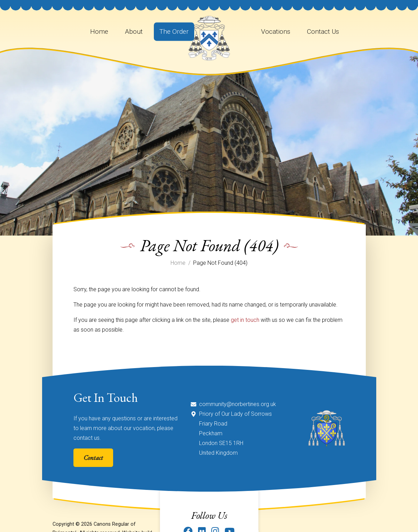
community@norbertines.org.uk (238, 404)
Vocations (276, 31)
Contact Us (323, 31)
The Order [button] (174, 31)
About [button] (134, 31)
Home (99, 31)
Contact (93, 458)
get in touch (245, 320)
